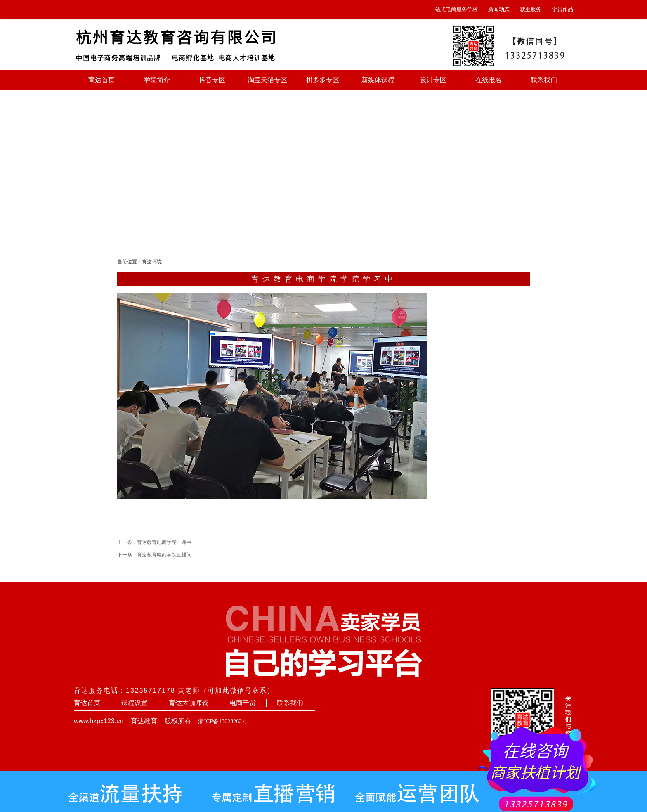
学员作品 (562, 9)
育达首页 (102, 80)
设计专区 (433, 80)
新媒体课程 (378, 80)
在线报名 (489, 80)
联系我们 (544, 80)
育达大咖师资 (189, 703)
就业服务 (531, 9)
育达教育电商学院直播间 (164, 555)
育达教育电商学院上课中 (164, 542)
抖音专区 (212, 80)
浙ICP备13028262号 (223, 721)
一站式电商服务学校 (454, 9)
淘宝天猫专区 (267, 80)
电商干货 (243, 703)
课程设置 (135, 703)
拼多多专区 (323, 80)
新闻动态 (499, 9)
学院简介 (157, 80)
